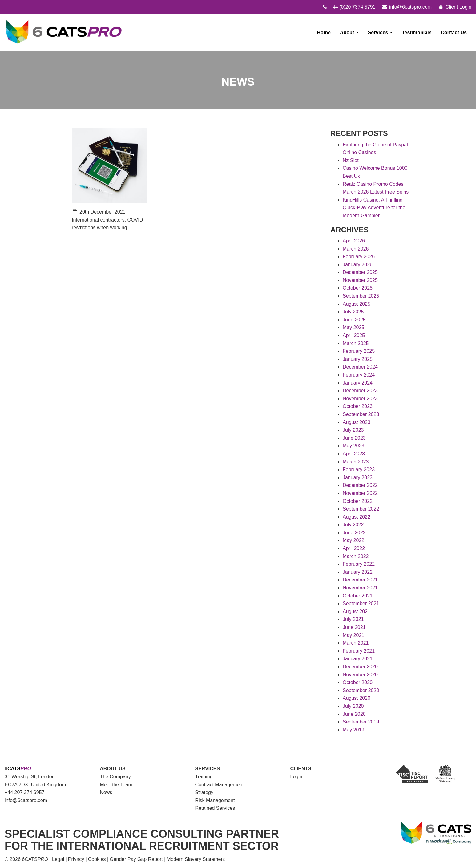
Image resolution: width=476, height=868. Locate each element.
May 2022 (353, 540)
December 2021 (360, 580)
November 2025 (360, 280)
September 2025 (361, 296)
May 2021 (353, 635)
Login (296, 777)
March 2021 (356, 643)
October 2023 (358, 406)
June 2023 (354, 438)
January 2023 (358, 477)
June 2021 (354, 627)
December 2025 (360, 272)
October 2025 (358, 288)
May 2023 (353, 446)
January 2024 (358, 383)
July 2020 (353, 706)
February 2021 (359, 651)
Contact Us (454, 33)
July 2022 (353, 525)
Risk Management (215, 800)
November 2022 (360, 493)
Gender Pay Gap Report (136, 859)
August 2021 (357, 611)
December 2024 (360, 367)
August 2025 (357, 304)
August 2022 (357, 517)
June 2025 (354, 320)
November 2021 (360, 588)
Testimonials (417, 33)
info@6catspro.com (26, 800)
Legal (58, 859)
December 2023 (360, 391)
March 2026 (356, 249)
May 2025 (353, 327)
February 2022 (359, 564)
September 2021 (361, 603)
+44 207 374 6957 (24, 792)
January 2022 (358, 572)
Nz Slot (351, 160)
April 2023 (354, 454)
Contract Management (219, 785)
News (106, 792)
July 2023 (353, 430)
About (349, 33)
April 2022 (354, 548)
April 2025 (354, 335)
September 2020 (361, 690)
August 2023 (357, 422)
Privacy (76, 859)
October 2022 (358, 501)
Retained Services (215, 808)
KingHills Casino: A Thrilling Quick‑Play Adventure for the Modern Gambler (374, 208)
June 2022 (354, 533)
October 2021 (358, 596)
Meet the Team (116, 785)
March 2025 (356, 343)
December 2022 (360, 485)
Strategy (204, 792)
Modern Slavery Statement (196, 859)
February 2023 (359, 469)
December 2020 (360, 667)
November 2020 (360, 675)
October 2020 (358, 682)
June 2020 (354, 714)
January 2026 (358, 265)
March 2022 (356, 556)
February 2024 (359, 375)
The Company (115, 777)
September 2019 (361, 722)
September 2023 (361, 414)
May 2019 (353, 730)
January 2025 (358, 359)
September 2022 (361, 509)
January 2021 (358, 659)
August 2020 (357, 698)
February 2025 (359, 351)
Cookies (97, 859)
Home (324, 33)
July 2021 (353, 619)
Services (380, 33)
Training (204, 777)
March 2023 (356, 462)
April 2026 (354, 241)
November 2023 (360, 399)
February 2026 (359, 257)
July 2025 (353, 312)
